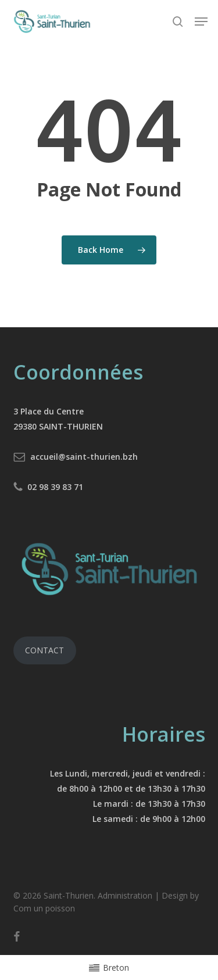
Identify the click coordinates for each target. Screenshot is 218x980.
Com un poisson (44, 908)
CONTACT (44, 650)
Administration (125, 895)
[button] (201, 22)
